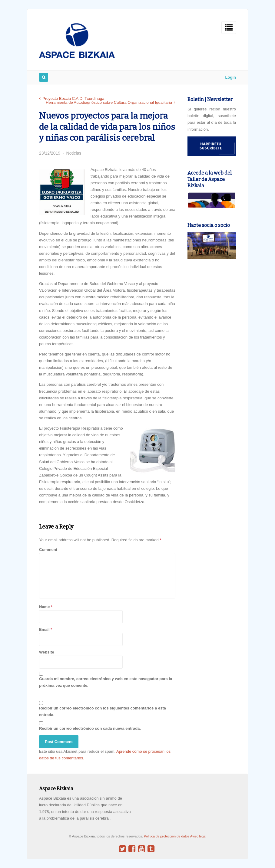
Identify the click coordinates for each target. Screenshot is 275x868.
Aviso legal (198, 836)
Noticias (74, 153)
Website (47, 652)
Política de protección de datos (167, 836)
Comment (48, 550)
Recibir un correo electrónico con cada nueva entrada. (90, 728)
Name (44, 607)
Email (44, 629)
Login (231, 77)
